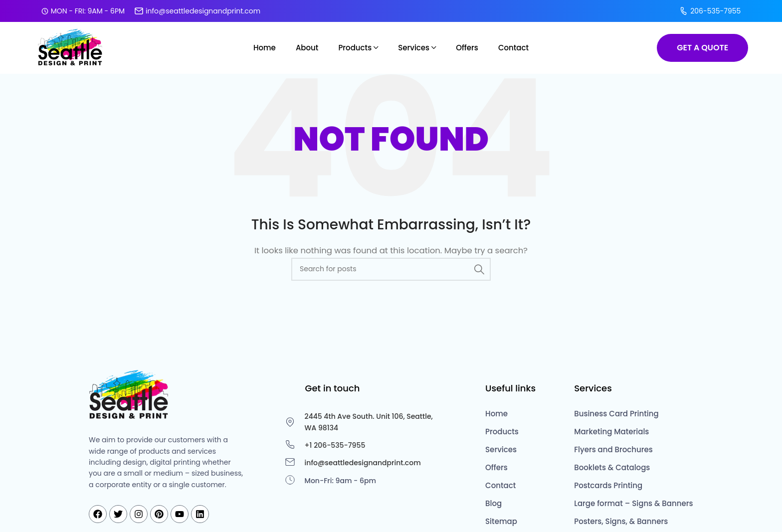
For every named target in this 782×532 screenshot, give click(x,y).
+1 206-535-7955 (335, 444)
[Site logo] (71, 46)
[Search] (391, 268)
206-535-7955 (710, 10)
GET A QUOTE (702, 47)
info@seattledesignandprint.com (197, 10)
